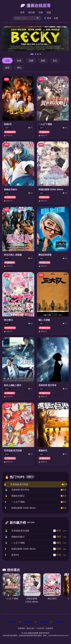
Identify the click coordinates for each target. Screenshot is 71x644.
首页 (22, 12)
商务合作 (28, 622)
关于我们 (12, 622)
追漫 (49, 12)
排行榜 (32, 12)
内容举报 (43, 622)
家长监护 (59, 622)
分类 (41, 12)
